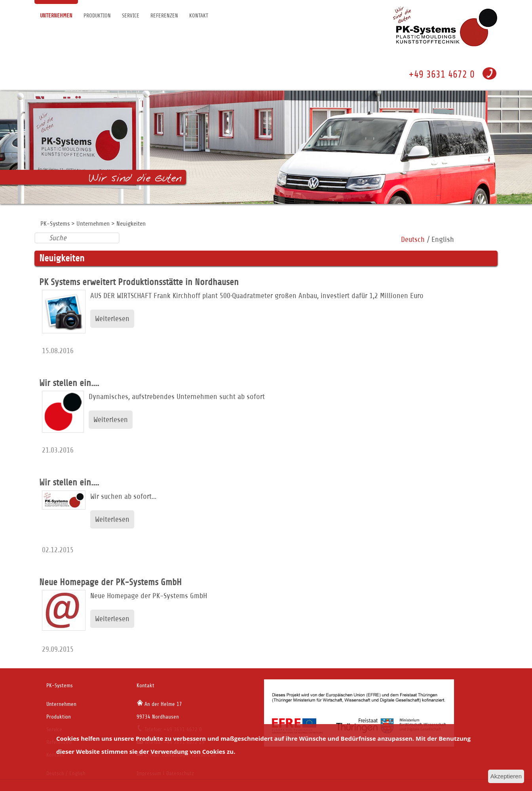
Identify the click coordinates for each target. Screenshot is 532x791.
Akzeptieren (506, 776)
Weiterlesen (112, 318)
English (443, 239)
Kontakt (199, 16)
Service (131, 16)
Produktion (97, 16)
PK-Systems (55, 224)
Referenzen (164, 16)
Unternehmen (56, 16)
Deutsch (413, 239)
